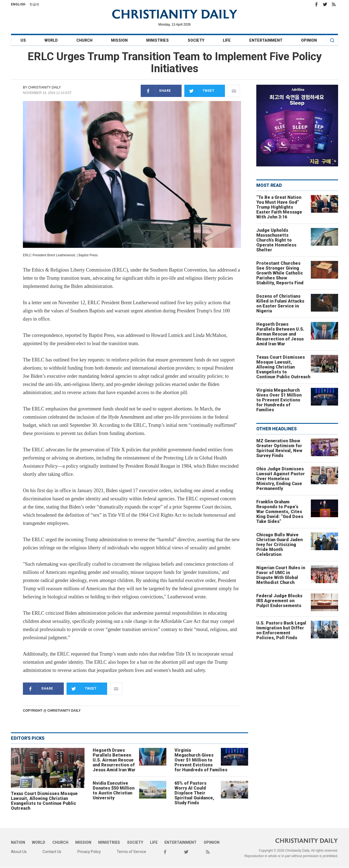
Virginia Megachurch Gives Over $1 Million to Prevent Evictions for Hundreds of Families (201, 760)
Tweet (199, 91)
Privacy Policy (89, 852)
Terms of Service (131, 852)
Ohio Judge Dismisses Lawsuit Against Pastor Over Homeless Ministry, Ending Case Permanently (281, 479)
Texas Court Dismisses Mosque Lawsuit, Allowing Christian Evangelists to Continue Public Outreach (44, 801)
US (23, 40)
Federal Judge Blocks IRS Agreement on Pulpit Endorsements (279, 601)
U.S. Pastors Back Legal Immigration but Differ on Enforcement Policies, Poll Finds (281, 630)
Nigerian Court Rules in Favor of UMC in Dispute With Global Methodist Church (281, 575)
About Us (19, 852)
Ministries (157, 40)
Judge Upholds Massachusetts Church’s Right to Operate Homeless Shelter (276, 240)
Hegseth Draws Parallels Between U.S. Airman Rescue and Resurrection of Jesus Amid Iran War (114, 760)
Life (227, 40)
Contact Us (52, 852)
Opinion (309, 40)
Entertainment (266, 40)
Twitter (325, 4)
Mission (119, 40)
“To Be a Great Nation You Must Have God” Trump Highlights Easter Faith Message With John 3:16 (279, 207)
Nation (18, 842)
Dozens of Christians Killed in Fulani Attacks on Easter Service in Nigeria (280, 304)
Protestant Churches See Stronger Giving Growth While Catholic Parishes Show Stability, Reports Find (280, 273)
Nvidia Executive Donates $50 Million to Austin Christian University (114, 791)
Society (196, 40)
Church (84, 40)
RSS (334, 4)
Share (156, 91)
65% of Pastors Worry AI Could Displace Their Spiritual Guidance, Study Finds (194, 793)
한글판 (34, 4)
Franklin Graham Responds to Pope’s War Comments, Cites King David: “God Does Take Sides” (280, 512)
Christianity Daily (44, 87)
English (18, 4)
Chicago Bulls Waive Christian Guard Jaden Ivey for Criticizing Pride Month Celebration (279, 545)
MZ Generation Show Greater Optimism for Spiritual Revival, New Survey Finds (279, 448)
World (51, 40)
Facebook (316, 4)
